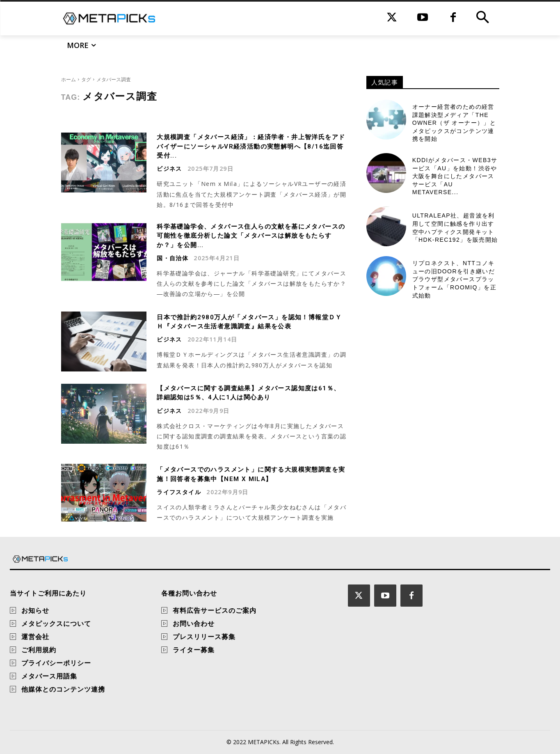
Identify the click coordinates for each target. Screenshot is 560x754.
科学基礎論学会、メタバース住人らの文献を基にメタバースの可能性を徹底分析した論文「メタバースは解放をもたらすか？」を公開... (249, 236)
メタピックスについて (56, 623)
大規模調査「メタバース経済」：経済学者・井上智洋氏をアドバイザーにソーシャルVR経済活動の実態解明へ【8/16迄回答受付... (251, 146)
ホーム (69, 79)
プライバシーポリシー (56, 663)
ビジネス (169, 169)
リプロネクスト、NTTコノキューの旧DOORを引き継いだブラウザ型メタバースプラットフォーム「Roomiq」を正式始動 (454, 279)
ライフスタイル (179, 492)
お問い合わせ (194, 623)
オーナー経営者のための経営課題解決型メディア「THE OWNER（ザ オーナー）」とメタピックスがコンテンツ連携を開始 (454, 123)
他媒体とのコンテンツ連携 (63, 689)
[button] (482, 18)
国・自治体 (173, 258)
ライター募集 (194, 650)
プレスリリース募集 (204, 637)
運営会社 (35, 637)
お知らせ (35, 610)
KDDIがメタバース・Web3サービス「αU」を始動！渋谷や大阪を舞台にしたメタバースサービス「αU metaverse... (455, 176)
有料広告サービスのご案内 (215, 610)
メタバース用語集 (49, 676)
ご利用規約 (39, 650)
